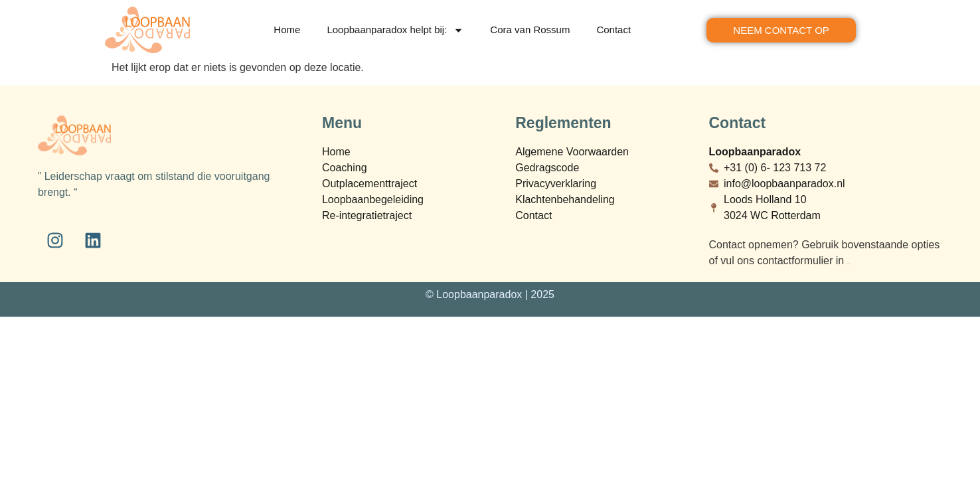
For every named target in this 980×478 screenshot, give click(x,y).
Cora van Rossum (530, 30)
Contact (613, 30)
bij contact (849, 264)
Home (287, 30)
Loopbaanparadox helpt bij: (395, 30)
